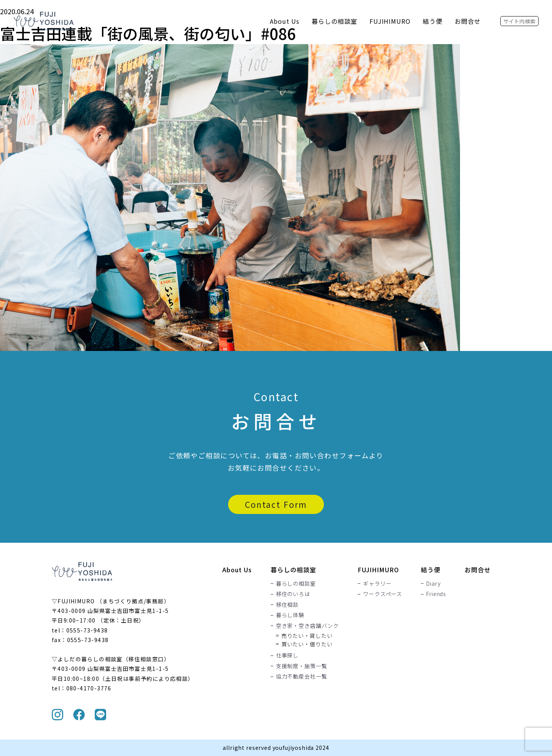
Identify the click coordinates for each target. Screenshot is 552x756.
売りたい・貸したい (307, 636)
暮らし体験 (290, 615)
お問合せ (468, 21)
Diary (433, 583)
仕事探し (287, 656)
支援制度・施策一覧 (302, 666)
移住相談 (287, 604)
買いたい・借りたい (307, 644)
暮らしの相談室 (334, 21)
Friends (436, 594)
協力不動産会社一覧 (302, 677)
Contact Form (276, 504)
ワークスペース (383, 594)
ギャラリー (377, 583)
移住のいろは (293, 594)
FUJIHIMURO (390, 21)
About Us (285, 21)
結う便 (433, 21)
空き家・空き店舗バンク (307, 626)
